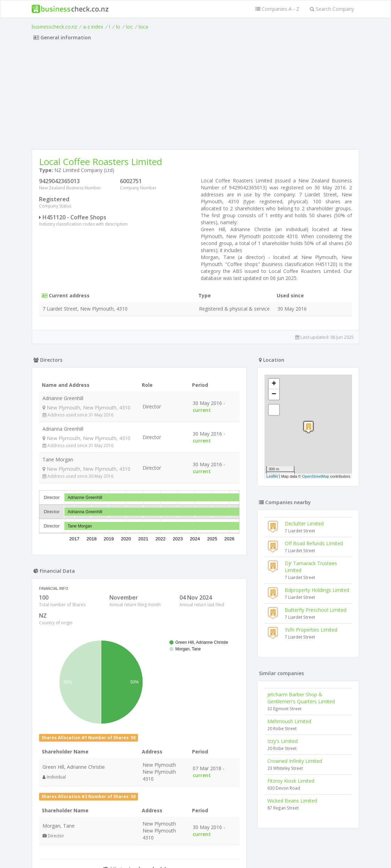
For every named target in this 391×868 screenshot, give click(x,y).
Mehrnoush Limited (289, 721)
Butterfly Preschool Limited (316, 610)
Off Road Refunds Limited (314, 543)
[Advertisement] (195, 97)
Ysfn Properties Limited (311, 630)
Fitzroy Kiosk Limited (291, 781)
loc (129, 27)
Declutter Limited (304, 523)
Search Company (332, 9)
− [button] (274, 394)
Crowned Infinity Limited (295, 761)
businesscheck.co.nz (54, 27)
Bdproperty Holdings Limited (317, 590)
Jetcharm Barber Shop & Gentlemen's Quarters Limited (301, 698)
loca (143, 27)
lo (118, 27)
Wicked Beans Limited (292, 801)
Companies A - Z (277, 9)
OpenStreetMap (316, 476)
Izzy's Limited (282, 741)
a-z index (93, 27)
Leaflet (272, 476)
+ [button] (274, 384)
